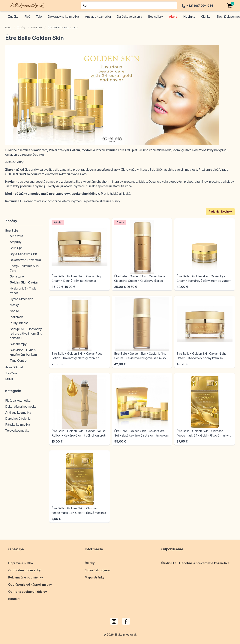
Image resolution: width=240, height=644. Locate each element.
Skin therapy (18, 344)
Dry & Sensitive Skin (23, 254)
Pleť (27, 17)
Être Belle (37, 28)
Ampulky (16, 242)
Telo (39, 17)
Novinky (189, 17)
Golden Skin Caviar (24, 282)
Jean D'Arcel (14, 367)
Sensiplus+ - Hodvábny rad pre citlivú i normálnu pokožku (26, 333)
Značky (13, 17)
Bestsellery (156, 17)
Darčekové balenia (129, 17)
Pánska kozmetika (18, 425)
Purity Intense (19, 323)
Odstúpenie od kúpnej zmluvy (30, 584)
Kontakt (14, 598)
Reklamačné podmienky (26, 577)
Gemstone (17, 276)
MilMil (9, 379)
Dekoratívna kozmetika (63, 17)
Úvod (8, 28)
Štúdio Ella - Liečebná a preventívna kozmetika (195, 563)
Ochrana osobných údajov (28, 591)
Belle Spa (16, 248)
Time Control (18, 360)
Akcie (173, 17)
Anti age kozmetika (98, 17)
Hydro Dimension (21, 299)
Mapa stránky (95, 577)
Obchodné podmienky (24, 570)
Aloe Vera (16, 236)
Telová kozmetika (17, 431)
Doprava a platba (21, 563)
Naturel (15, 311)
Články (90, 563)
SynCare (11, 373)
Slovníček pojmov (98, 570)
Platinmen (16, 317)
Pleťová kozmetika (18, 400)
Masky (14, 305)
